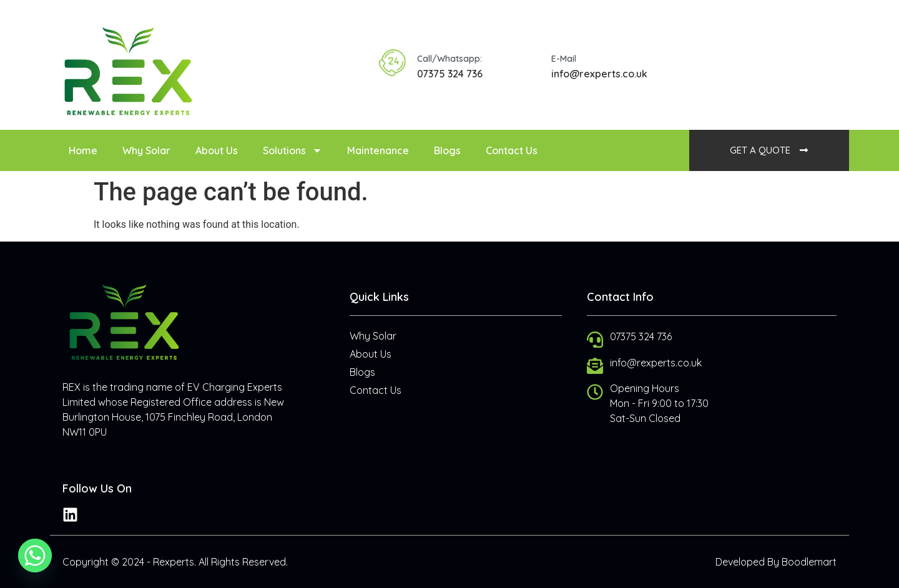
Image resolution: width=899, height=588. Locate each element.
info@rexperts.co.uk (599, 74)
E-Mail (564, 59)
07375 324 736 (450, 74)
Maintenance (378, 150)
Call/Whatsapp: (449, 59)
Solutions (292, 150)
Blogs (447, 150)
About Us (217, 150)
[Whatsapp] (35, 556)
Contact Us (512, 150)
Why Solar (146, 150)
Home (83, 150)
